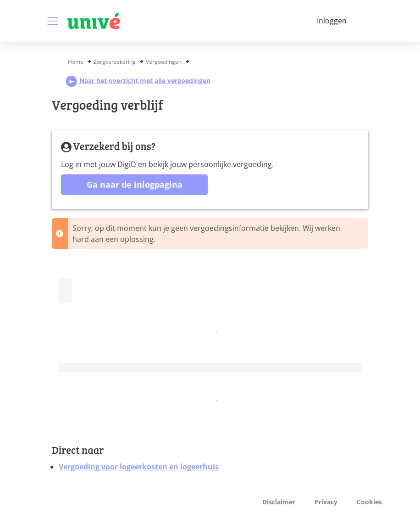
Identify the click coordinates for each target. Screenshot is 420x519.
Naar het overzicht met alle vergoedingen (138, 81)
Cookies (369, 502)
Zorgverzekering (115, 62)
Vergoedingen (164, 62)
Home (76, 62)
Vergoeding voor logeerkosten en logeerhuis (139, 467)
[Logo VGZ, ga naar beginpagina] (94, 21)
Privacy (326, 502)
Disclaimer (279, 502)
